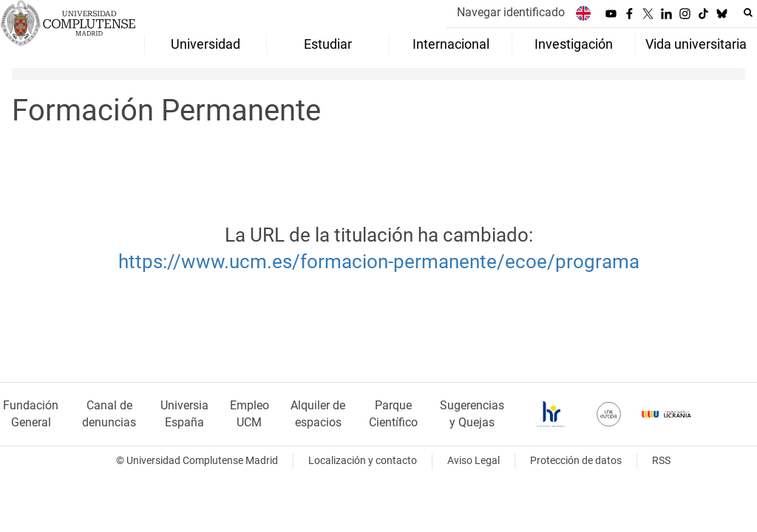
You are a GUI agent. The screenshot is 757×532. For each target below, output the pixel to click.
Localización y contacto (363, 461)
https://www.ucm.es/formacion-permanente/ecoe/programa (379, 262)
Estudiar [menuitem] (328, 44)
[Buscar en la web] (748, 13)
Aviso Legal (473, 461)
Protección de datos (576, 461)
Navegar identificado (511, 12)
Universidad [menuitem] (206, 44)
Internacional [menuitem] (451, 44)
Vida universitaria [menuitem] (696, 44)
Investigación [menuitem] (574, 44)
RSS (661, 461)
